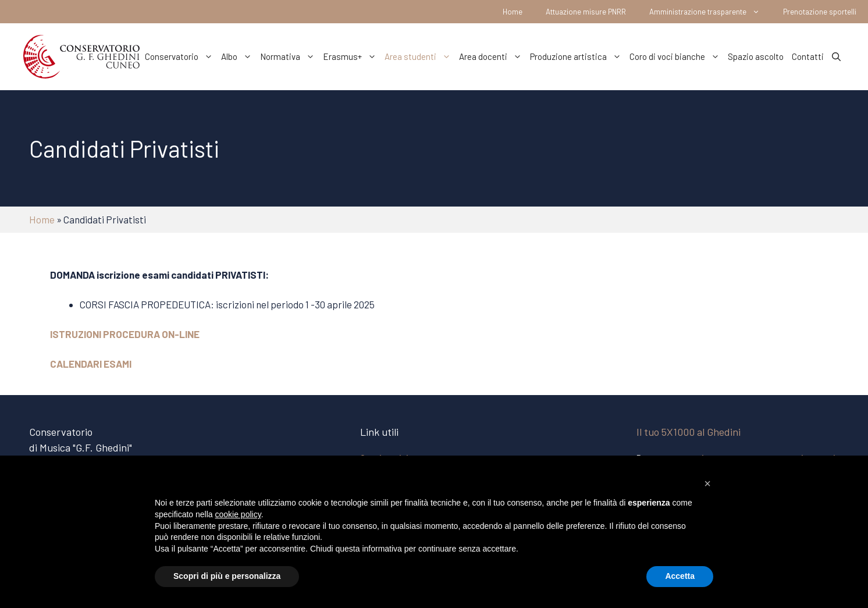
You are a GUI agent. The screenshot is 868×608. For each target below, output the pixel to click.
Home (513, 12)
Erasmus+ (352, 56)
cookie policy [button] (238, 514)
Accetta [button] (680, 576)
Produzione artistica (578, 56)
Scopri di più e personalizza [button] (227, 576)
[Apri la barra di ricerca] (836, 56)
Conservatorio (181, 56)
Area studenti (420, 56)
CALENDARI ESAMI (91, 364)
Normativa (289, 56)
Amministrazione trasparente (710, 12)
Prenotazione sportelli (820, 12)
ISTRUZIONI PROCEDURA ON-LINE (125, 334)
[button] (707, 483)
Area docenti (492, 56)
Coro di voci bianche (677, 56)
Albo (239, 56)
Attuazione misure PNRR (586, 12)
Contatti (808, 56)
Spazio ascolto (756, 56)
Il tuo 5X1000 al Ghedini (689, 432)
